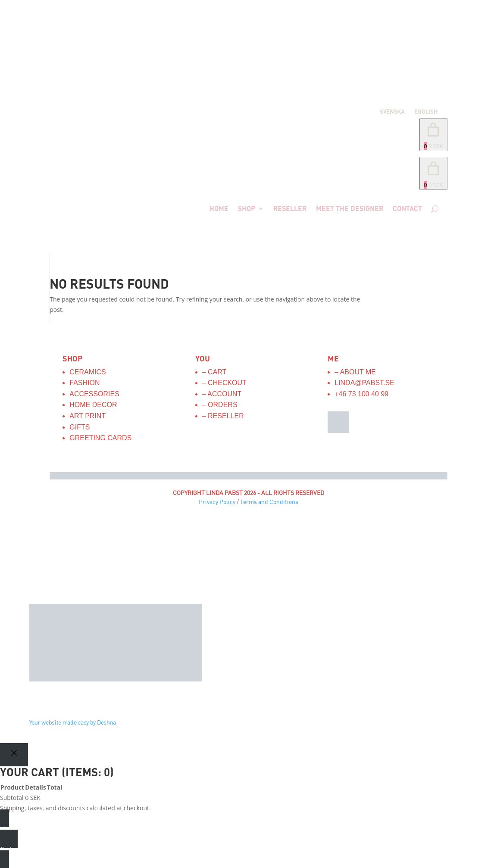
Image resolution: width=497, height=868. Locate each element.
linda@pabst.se (364, 383)
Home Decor (93, 405)
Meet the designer (350, 208)
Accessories (94, 394)
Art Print (88, 416)
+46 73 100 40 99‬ (361, 394)
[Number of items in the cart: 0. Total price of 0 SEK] (433, 135)
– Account (222, 394)
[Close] (14, 754)
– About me (355, 372)
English (426, 112)
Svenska (392, 112)
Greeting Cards (100, 438)
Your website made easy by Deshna (73, 722)
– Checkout (224, 383)
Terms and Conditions (269, 502)
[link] (433, 173)
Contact (407, 208)
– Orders (220, 405)
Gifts (80, 427)
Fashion (84, 383)
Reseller (290, 208)
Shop (247, 208)
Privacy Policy (217, 502)
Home (219, 208)
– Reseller (223, 416)
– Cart (214, 372)
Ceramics (88, 372)
